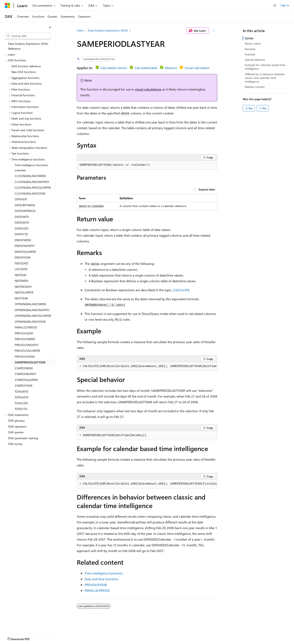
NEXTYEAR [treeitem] (21, 298)
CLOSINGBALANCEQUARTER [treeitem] (33, 188)
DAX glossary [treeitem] (16, 421)
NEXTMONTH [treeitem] (23, 287)
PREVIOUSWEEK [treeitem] (25, 339)
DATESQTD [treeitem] (22, 228)
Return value (253, 43)
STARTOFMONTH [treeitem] (25, 374)
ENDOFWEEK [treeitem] (23, 240)
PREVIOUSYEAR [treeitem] (25, 357)
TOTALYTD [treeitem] (21, 409)
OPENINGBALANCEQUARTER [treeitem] (33, 316)
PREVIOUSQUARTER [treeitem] (27, 351)
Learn (80, 30)
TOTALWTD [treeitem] (22, 391)
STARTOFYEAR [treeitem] (23, 386)
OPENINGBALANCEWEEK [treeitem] (30, 304)
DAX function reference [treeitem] (26, 66)
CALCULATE (181, 290)
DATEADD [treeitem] (21, 199)
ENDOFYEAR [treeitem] (23, 257)
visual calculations (148, 89)
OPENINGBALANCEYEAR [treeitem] (30, 322)
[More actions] (214, 31)
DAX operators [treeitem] (17, 426)
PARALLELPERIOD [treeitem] (26, 327)
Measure (171, 68)
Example (250, 54)
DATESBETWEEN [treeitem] (25, 205)
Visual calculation (197, 68)
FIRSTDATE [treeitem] (21, 263)
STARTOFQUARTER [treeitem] (26, 380)
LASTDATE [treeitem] (21, 269)
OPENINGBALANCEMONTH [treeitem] (32, 310)
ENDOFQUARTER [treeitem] (25, 252)
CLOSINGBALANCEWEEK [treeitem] (30, 176)
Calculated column (114, 68)
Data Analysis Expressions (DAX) (108, 30)
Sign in (285, 5)
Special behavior (255, 60)
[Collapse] (50, 27)
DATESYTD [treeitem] (21, 234)
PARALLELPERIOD (97, 590)
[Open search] (275, 6)
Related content (255, 87)
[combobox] (28, 36)
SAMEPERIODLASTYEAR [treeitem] (30, 362)
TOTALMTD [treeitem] (22, 397)
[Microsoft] (8, 6)
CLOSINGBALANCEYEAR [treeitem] (30, 193)
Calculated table (146, 68)
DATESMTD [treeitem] (22, 222)
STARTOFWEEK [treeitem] (24, 368)
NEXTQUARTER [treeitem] (24, 292)
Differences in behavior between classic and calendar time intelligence (265, 78)
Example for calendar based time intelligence (265, 67)
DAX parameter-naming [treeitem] (23, 438)
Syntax (249, 38)
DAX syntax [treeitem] (15, 444)
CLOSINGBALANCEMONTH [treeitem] (32, 182)
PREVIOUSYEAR (96, 585)
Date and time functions (101, 579)
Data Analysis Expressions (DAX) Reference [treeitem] (28, 46)
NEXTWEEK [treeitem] (22, 281)
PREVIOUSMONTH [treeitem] (27, 345)
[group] (147, 366)
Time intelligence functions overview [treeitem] (31, 168)
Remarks (250, 49)
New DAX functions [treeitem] (24, 72)
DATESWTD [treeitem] (22, 217)
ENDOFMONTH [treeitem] (24, 246)
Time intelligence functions (104, 573)
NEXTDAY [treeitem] (21, 275)
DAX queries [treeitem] (16, 432)
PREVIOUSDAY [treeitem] (24, 333)
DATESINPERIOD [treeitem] (25, 211)
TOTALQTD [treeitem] (21, 403)
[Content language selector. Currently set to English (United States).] (24, 638)
